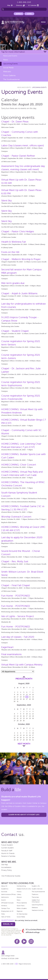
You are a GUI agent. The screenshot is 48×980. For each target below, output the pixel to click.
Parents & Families (8, 856)
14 (30, 695)
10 (18, 695)
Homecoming (21, 886)
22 (33, 697)
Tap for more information (13, 52)
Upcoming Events (10, 64)
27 (27, 699)
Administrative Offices (9, 894)
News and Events (10, 56)
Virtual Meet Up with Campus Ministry (22, 665)
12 (24, 695)
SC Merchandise (22, 914)
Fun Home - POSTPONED (16, 596)
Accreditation (6, 867)
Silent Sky (6, 201)
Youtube (24, 941)
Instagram (31, 941)
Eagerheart (7, 647)
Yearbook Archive (37, 910)
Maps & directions (25, 964)
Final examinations (11, 654)
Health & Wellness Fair (14, 242)
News (6, 60)
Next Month (24, 744)
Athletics (4, 906)
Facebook (17, 941)
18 (21, 697)
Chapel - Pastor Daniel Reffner (18, 156)
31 (18, 701)
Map (9, 5)
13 (27, 695)
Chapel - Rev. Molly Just (15, 561)
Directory (19, 5)
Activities (4, 892)
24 (18, 699)
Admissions (5, 897)
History (19, 892)
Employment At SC (7, 911)
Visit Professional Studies (11, 876)
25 (21, 699)
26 (24, 699)
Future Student (7, 845)
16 (15, 697)
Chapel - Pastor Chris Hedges (18, 231)
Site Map (5, 865)
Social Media (8, 68)
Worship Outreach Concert (16, 517)
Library (19, 894)
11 (21, 695)
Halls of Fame (6, 917)
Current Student (7, 848)
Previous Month (24, 679)
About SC (4, 886)
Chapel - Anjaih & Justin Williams (19, 293)
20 (27, 697)
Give (29, 14)
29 (33, 699)
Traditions (35, 894)
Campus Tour (6, 908)
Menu (43, 22)
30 (15, 701)
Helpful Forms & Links (24, 889)
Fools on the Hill (10, 252)
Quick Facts (21, 906)
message (17, 964)
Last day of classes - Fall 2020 (18, 637)
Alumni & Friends (8, 853)
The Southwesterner (12, 79)
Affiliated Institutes (7, 903)
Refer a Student (22, 908)
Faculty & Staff (7, 851)
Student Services (37, 889)
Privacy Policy (6, 870)
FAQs (3, 914)
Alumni (4, 900)
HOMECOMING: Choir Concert (19, 465)
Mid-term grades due (13, 283)
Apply (19, 14)
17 (18, 697)
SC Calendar (32, 5)
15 (33, 695)
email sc (8, 924)
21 (30, 697)
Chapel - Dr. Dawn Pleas (15, 122)
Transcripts (35, 897)
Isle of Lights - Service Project (18, 616)
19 (24, 697)
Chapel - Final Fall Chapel (16, 585)
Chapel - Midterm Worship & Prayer (21, 259)
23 (15, 699)
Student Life (36, 886)
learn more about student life (24, 815)
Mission (19, 897)
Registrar (20, 911)
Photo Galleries (9, 75)
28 (30, 699)
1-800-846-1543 (24, 2)
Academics (5, 889)
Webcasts (7, 72)
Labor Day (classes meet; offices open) (23, 145)
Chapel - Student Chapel (15, 331)
